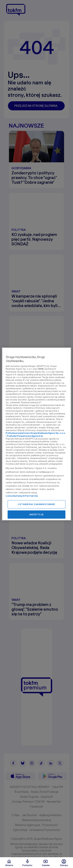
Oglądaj (46, 863)
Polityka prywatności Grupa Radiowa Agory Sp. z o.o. (36, 433)
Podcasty (27, 863)
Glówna (9, 863)
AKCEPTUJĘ (36, 515)
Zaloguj (64, 863)
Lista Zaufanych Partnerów (22, 496)
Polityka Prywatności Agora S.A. (25, 436)
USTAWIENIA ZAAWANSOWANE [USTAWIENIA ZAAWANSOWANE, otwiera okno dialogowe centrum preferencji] (36, 504)
